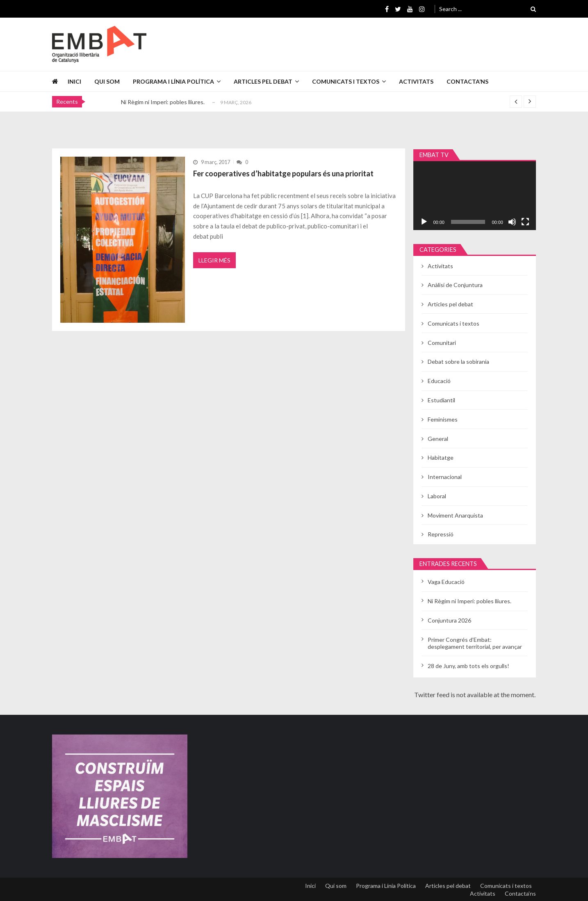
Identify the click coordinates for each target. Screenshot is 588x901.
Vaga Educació (446, 582)
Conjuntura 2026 (449, 620)
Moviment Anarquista (455, 515)
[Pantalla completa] (525, 222)
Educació (439, 381)
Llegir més (214, 260)
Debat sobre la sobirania (458, 362)
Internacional (445, 477)
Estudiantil (441, 400)
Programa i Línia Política (173, 81)
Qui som (107, 81)
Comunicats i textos (346, 81)
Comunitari (442, 343)
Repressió (441, 534)
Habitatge (441, 457)
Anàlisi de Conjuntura (455, 285)
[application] (475, 196)
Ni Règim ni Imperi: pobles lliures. (163, 102)
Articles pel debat (263, 81)
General (438, 439)
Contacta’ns (467, 81)
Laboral (437, 496)
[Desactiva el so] (512, 222)
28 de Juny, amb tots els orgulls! (468, 666)
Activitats (416, 81)
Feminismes (443, 419)
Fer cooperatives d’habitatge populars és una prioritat (283, 173)
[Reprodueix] (424, 222)
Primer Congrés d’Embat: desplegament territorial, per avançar (475, 643)
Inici (74, 81)
